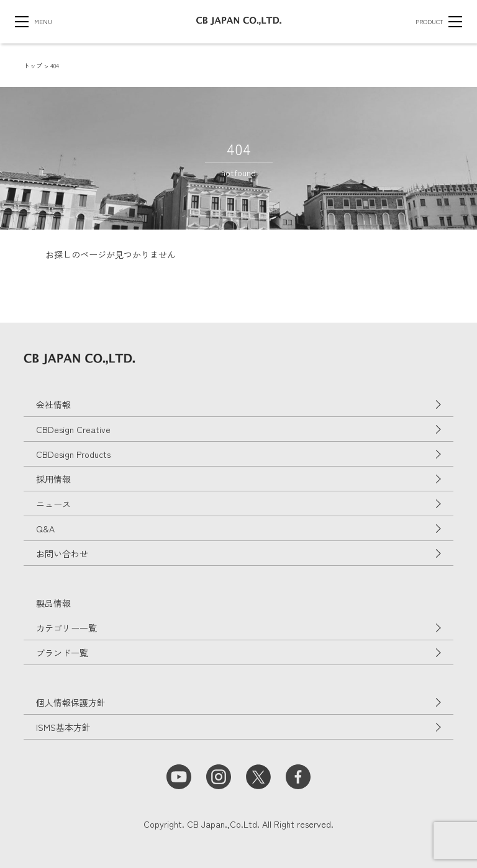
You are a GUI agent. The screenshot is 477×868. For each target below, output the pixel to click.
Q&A (45, 529)
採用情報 (53, 479)
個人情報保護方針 (71, 702)
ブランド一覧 (62, 653)
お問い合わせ (62, 553)
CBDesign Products (73, 454)
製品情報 (53, 603)
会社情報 (53, 405)
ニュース (53, 504)
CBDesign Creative (73, 429)
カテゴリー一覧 (66, 628)
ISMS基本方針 (63, 727)
